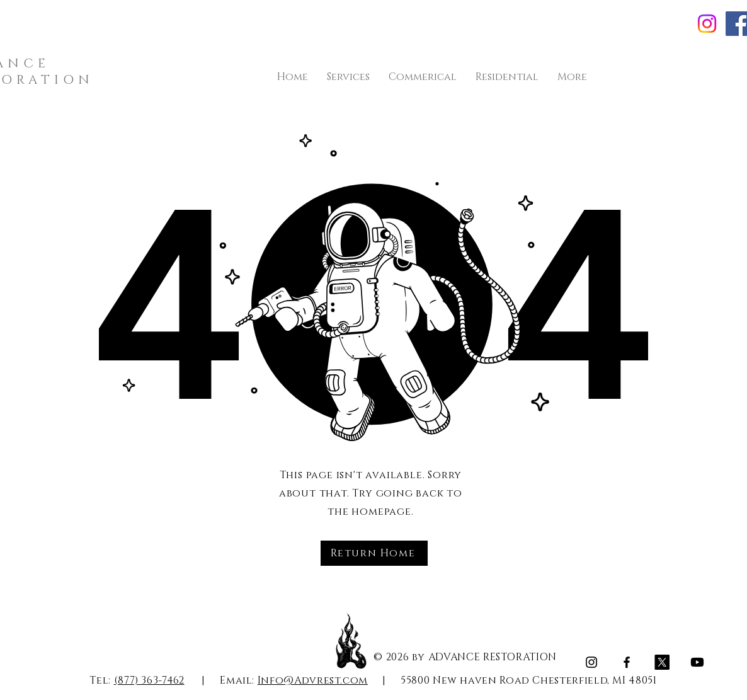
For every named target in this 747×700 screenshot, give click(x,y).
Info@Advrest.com (313, 680)
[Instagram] (707, 24)
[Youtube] (697, 662)
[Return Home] (374, 553)
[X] (662, 662)
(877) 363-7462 (149, 680)
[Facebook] (627, 662)
